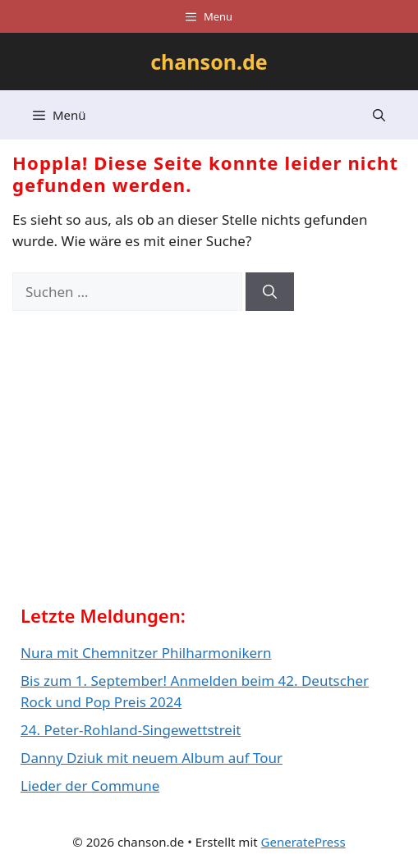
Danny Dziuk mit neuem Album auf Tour (152, 758)
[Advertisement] (144, 464)
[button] (379, 115)
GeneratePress (303, 842)
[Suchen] (270, 292)
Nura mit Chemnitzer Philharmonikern (146, 653)
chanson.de (209, 62)
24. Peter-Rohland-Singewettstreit (131, 730)
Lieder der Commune (90, 786)
